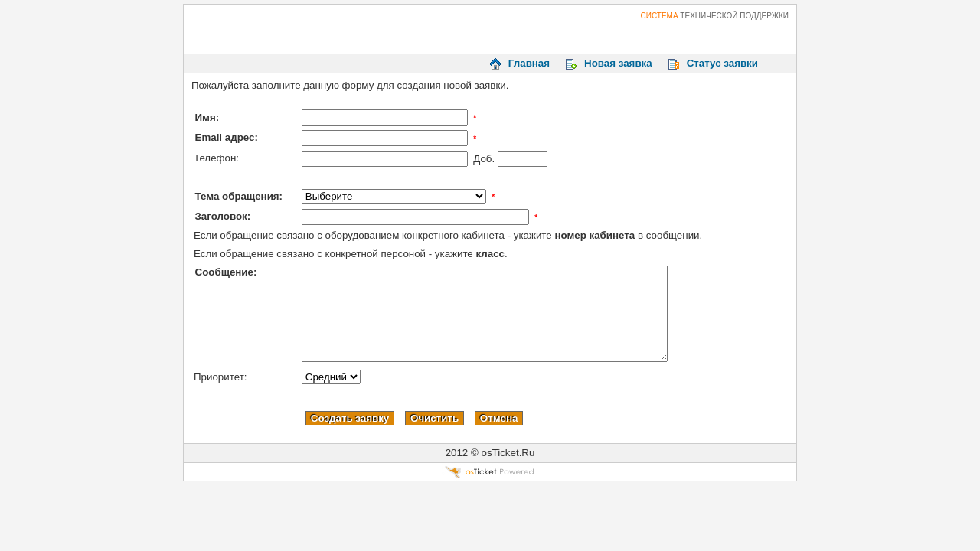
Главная (529, 63)
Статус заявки (722, 63)
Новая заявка (618, 63)
